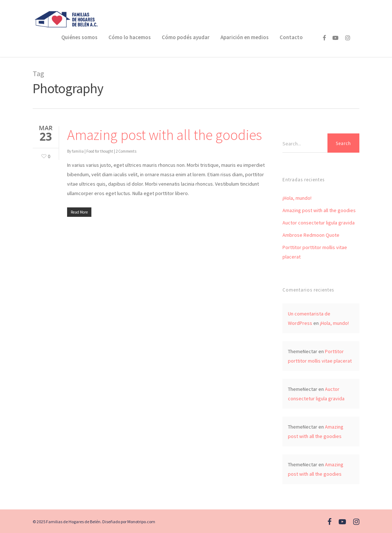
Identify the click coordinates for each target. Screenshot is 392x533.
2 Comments (126, 151)
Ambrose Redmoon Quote (311, 235)
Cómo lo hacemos (130, 37)
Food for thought (100, 151)
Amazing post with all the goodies (164, 135)
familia (78, 151)
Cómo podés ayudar (186, 37)
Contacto (291, 37)
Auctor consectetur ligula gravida (319, 223)
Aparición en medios (245, 37)
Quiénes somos (79, 37)
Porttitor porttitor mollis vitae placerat (315, 252)
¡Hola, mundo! (297, 198)
